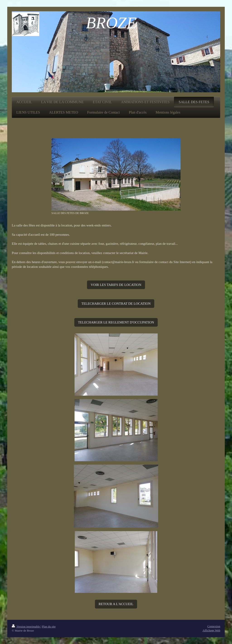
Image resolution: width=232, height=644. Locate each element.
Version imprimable (26, 626)
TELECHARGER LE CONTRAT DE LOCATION (116, 304)
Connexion (214, 626)
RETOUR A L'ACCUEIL (116, 604)
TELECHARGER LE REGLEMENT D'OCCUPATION (116, 322)
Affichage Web (211, 630)
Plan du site (49, 626)
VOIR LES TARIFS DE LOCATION (116, 285)
